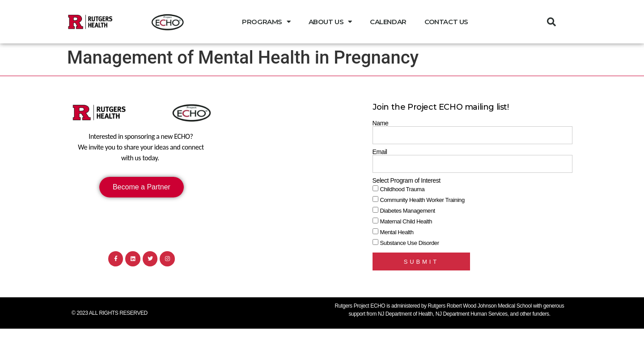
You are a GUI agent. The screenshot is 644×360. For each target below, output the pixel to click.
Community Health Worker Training (422, 200)
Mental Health (397, 232)
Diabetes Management (408, 211)
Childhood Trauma (402, 189)
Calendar (388, 22)
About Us (330, 22)
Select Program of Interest (407, 180)
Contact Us (446, 22)
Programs (266, 22)
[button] (551, 22)
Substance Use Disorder (410, 243)
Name (381, 123)
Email (380, 152)
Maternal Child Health (406, 221)
